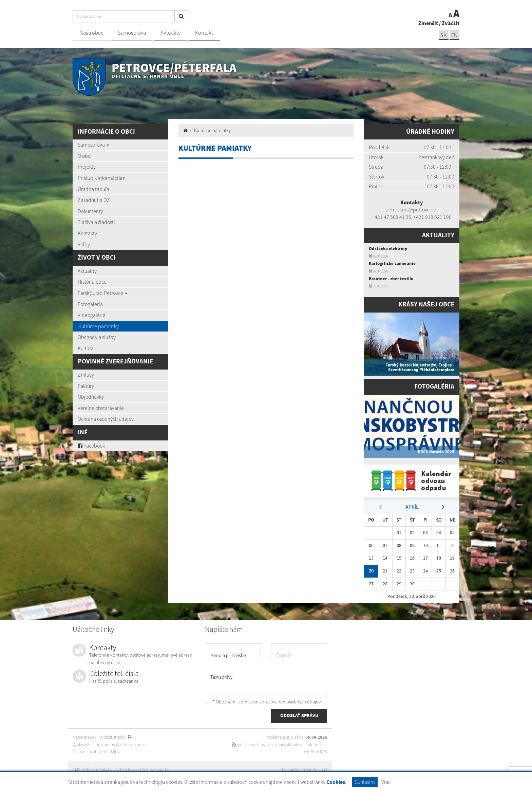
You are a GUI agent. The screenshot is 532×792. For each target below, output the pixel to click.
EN (454, 35)
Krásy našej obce (426, 304)
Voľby (84, 244)
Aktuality (170, 33)
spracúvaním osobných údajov (290, 701)
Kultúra (86, 348)
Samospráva (132, 33)
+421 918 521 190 (432, 217)
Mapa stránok (84, 736)
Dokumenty (90, 211)
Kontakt (204, 33)
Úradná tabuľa (93, 189)
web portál (160, 768)
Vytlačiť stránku (116, 736)
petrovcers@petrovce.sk (412, 209)
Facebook (91, 446)
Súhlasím (365, 782)
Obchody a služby (97, 337)
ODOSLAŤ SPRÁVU (299, 715)
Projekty (87, 167)
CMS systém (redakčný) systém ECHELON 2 (111, 768)
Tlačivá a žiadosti (96, 222)
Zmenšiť (428, 23)
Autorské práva (133, 744)
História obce (92, 282)
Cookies (336, 782)
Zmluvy (86, 375)
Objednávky (91, 397)
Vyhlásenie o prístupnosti (95, 744)
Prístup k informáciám (102, 178)
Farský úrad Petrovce (103, 293)
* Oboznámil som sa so (263, 701)
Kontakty (87, 233)
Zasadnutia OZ (94, 200)
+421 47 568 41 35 (392, 217)
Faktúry (86, 386)
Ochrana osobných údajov (106, 419)
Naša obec (91, 33)
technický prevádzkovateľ (305, 768)
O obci (85, 156)
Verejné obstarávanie (101, 408)
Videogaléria (92, 315)
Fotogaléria (90, 304)
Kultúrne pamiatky (99, 326)
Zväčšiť (451, 23)
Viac (386, 782)
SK (443, 35)
